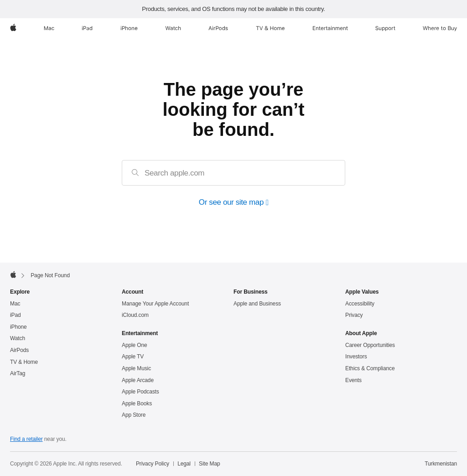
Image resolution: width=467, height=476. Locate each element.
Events (353, 380)
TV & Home (24, 362)
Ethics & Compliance (370, 368)
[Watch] (173, 28)
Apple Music (136, 368)
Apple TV (133, 357)
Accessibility (360, 304)
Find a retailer (26, 439)
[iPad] (87, 28)
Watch (18, 338)
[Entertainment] (330, 28)
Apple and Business (257, 304)
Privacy (354, 315)
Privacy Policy (153, 464)
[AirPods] (218, 28)
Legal (184, 464)
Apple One (135, 345)
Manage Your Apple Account (155, 304)
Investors (356, 357)
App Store (134, 415)
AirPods (19, 350)
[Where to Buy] (440, 28)
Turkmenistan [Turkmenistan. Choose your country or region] (441, 464)
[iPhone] (129, 28)
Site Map (209, 464)
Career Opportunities (370, 345)
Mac (15, 304)
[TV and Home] (270, 28)
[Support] (385, 28)
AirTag (18, 373)
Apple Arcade (138, 380)
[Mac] (49, 28)
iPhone (18, 327)
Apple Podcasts (140, 392)
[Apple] (13, 28)
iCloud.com (135, 315)
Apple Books (137, 404)
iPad (16, 315)
